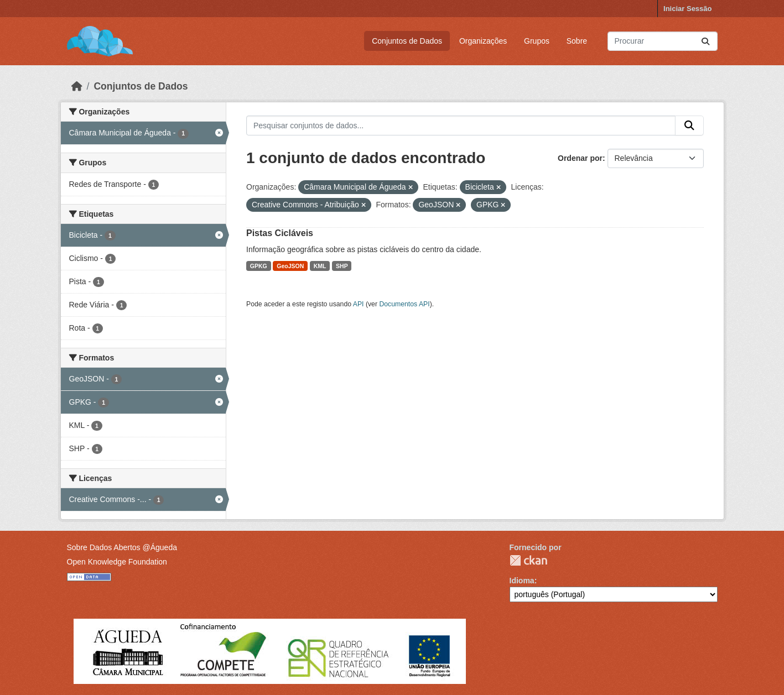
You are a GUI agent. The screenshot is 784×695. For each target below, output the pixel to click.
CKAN (528, 560)
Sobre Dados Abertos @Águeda (122, 547)
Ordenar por (580, 158)
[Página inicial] (77, 86)
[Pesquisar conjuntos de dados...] (663, 41)
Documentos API (404, 304)
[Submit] (705, 41)
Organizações (483, 41)
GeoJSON (290, 266)
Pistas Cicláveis (280, 233)
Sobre (577, 41)
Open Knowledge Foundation (117, 562)
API (359, 304)
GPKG (259, 266)
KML (320, 266)
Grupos (537, 41)
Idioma (522, 581)
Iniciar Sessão (687, 9)
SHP (342, 266)
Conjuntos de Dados (407, 41)
